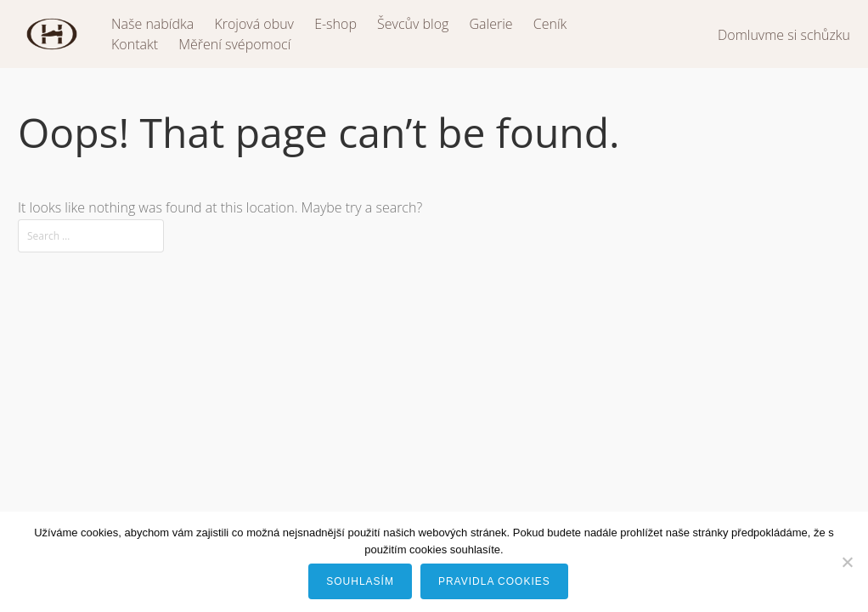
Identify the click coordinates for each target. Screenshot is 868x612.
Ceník (550, 24)
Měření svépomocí (234, 44)
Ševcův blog (413, 24)
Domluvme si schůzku (784, 35)
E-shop (335, 24)
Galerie (491, 24)
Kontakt (135, 44)
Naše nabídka (152, 24)
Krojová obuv (254, 24)
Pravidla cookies (494, 581)
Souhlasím (360, 581)
